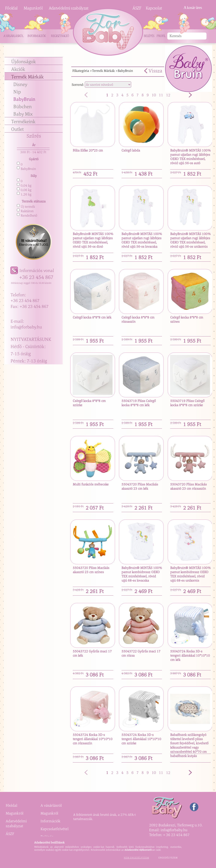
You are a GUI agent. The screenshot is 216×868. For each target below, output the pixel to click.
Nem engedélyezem (136, 858)
